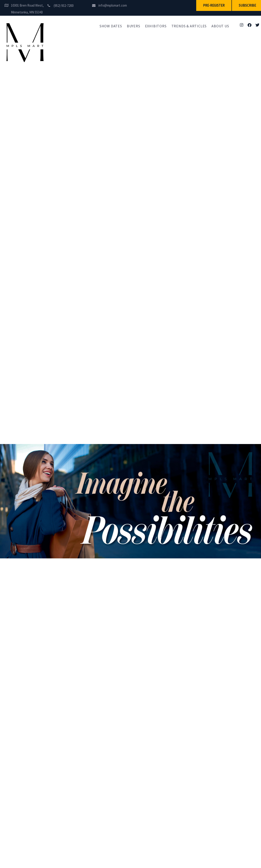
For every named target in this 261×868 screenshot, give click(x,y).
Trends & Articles (189, 26)
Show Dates (111, 26)
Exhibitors (156, 26)
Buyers (134, 26)
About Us (220, 26)
